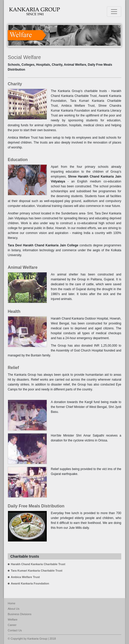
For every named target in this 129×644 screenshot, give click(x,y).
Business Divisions (20, 614)
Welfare (13, 620)
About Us (14, 609)
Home (11, 603)
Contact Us (15, 630)
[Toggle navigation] (114, 12)
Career (12, 625)
